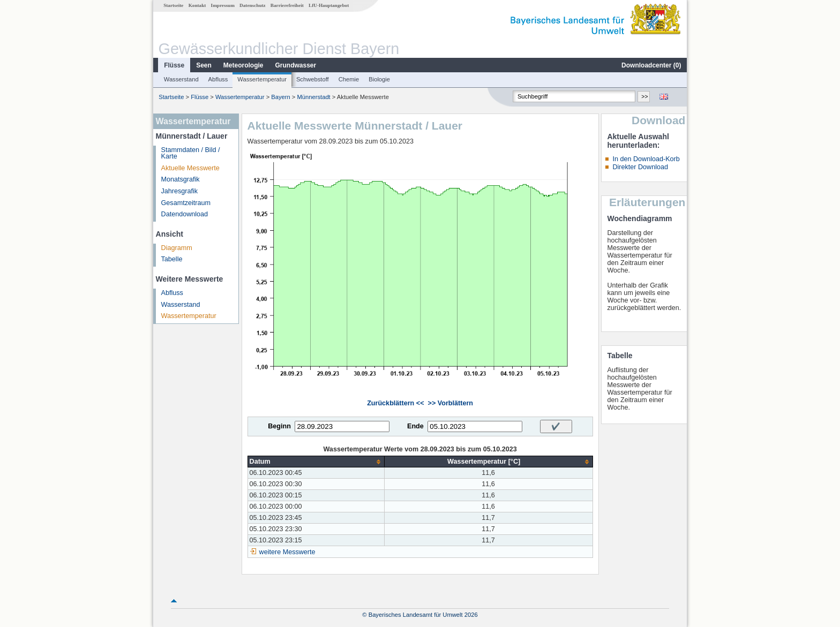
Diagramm (177, 248)
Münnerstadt (314, 97)
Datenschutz (253, 5)
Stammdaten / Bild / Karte (191, 153)
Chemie (349, 79)
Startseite (173, 5)
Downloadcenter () (651, 65)
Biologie (379, 79)
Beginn (279, 426)
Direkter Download (640, 167)
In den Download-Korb (646, 159)
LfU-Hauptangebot (329, 5)
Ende (415, 426)
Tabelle (172, 259)
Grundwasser (296, 65)
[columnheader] (316, 462)
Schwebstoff (313, 79)
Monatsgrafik (181, 179)
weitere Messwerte (287, 552)
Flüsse (174, 65)
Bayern (280, 97)
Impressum (223, 5)
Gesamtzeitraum (186, 203)
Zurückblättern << (395, 403)
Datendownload (185, 214)
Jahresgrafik (180, 191)
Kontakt (197, 5)
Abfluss (218, 79)
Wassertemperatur (262, 79)
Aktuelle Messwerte (190, 168)
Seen (204, 65)
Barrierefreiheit (287, 5)
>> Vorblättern (451, 403)
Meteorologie (243, 65)
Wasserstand (181, 79)
